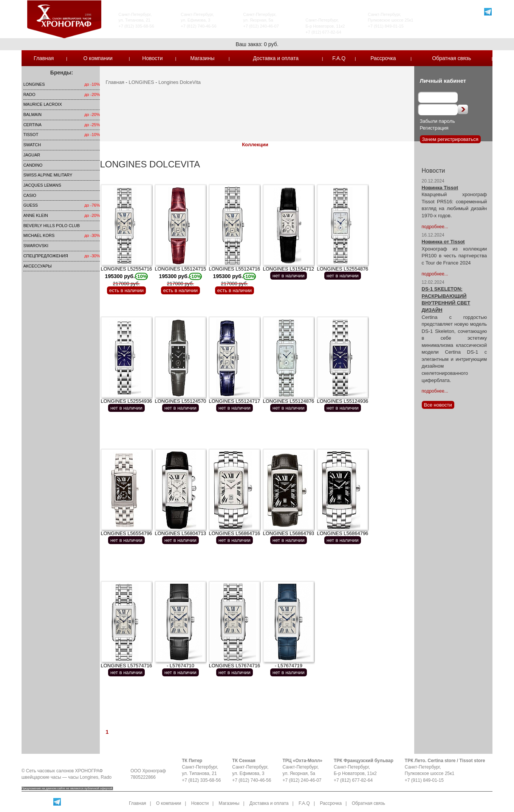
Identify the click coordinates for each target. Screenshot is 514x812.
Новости (152, 58)
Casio (30, 195)
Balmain (33, 114)
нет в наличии (289, 276)
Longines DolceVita (180, 82)
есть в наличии (126, 290)
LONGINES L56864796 (342, 533)
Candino (33, 165)
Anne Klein (36, 215)
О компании (98, 58)
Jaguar (32, 155)
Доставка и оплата (276, 58)
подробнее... (435, 227)
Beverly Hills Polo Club (52, 226)
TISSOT (31, 135)
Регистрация (434, 128)
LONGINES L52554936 (126, 401)
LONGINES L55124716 (234, 276)
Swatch (32, 145)
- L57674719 (289, 666)
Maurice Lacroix (43, 104)
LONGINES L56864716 (234, 533)
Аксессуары (38, 266)
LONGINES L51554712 (288, 269)
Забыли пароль (437, 121)
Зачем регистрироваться (450, 139)
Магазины (202, 58)
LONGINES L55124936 (342, 401)
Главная (44, 58)
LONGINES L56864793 (288, 533)
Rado (29, 94)
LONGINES (34, 84)
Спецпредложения (46, 256)
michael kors (39, 235)
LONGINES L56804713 (180, 533)
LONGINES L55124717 (234, 401)
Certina (33, 125)
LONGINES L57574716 (126, 666)
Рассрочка (383, 58)
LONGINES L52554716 (126, 276)
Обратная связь (451, 58)
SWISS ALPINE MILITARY (48, 175)
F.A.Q (339, 58)
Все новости (438, 405)
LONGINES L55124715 (180, 276)
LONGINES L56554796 (126, 533)
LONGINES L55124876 (288, 401)
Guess (31, 205)
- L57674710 (180, 666)
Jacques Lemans (42, 185)
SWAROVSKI (36, 246)
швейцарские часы (41, 777)
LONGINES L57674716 (234, 666)
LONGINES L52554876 (342, 269)
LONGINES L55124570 (180, 401)
